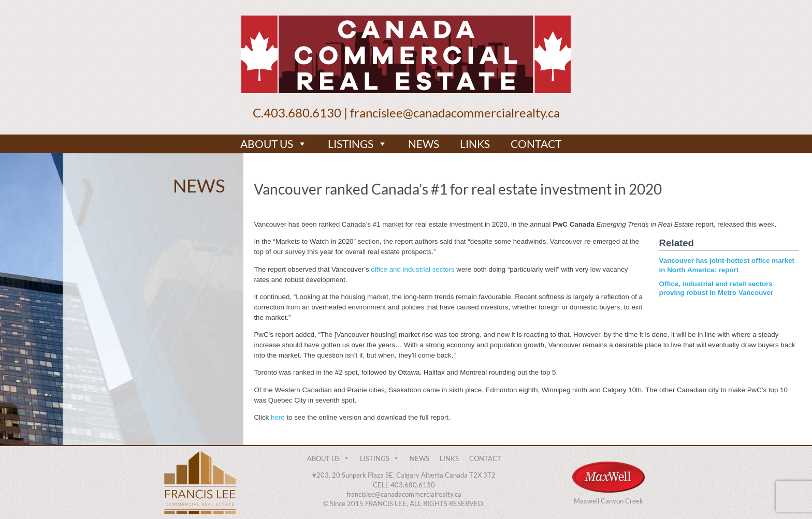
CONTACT (536, 144)
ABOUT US (274, 144)
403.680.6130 (302, 113)
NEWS (424, 144)
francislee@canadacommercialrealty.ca (455, 113)
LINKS (475, 144)
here (278, 417)
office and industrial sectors (412, 269)
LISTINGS (358, 144)
